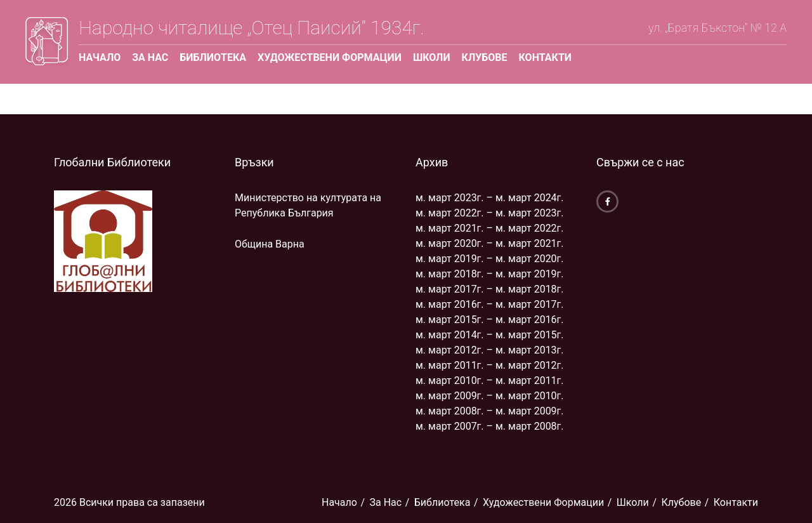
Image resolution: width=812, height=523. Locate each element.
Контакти (545, 57)
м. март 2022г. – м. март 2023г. (490, 213)
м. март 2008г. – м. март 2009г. (490, 411)
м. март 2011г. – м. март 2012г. (490, 365)
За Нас (150, 57)
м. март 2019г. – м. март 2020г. (490, 259)
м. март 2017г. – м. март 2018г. (490, 289)
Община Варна (270, 244)
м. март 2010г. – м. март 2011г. (490, 381)
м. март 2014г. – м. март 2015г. (490, 335)
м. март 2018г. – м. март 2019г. (490, 274)
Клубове (485, 57)
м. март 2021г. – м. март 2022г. (490, 228)
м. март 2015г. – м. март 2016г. (490, 320)
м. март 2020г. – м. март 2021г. (490, 243)
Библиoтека (213, 57)
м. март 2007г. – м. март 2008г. (490, 426)
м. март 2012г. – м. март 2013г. (490, 350)
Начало (100, 57)
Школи (432, 57)
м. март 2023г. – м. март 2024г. (490, 198)
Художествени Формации (330, 57)
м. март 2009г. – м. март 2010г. (490, 396)
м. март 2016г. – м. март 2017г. (490, 304)
